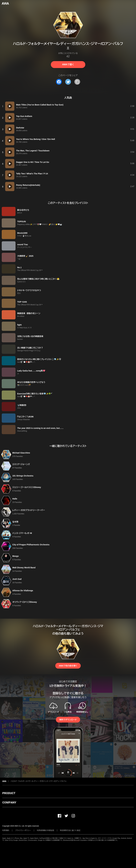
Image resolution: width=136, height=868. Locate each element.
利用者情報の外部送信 (46, 830)
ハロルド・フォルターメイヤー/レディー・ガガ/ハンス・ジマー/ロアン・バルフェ (39, 781)
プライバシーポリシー (23, 830)
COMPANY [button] (9, 802)
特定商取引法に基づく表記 (70, 830)
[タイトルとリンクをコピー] (77, 82)
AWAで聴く (68, 64)
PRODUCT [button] (9, 793)
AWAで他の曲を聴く (68, 666)
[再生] (10, 106)
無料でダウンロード (68, 720)
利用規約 (6, 830)
